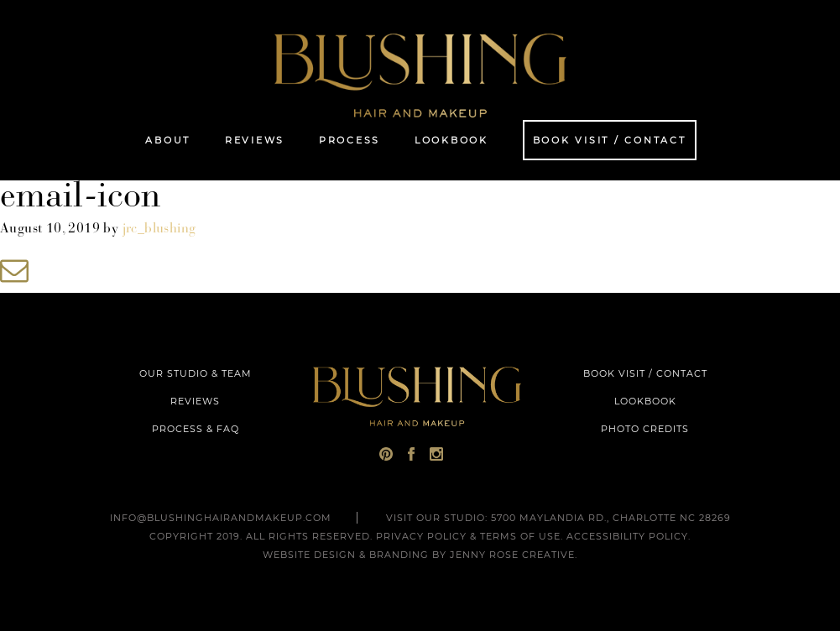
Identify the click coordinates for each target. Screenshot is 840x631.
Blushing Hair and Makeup (420, 76)
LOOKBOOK (645, 401)
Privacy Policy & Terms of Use (468, 536)
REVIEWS (195, 401)
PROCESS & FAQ (196, 429)
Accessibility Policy (627, 536)
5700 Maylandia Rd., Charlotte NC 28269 (611, 518)
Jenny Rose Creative (512, 555)
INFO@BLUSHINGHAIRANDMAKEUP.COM (221, 518)
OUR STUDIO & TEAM (196, 373)
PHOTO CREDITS (645, 429)
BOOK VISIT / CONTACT (645, 373)
